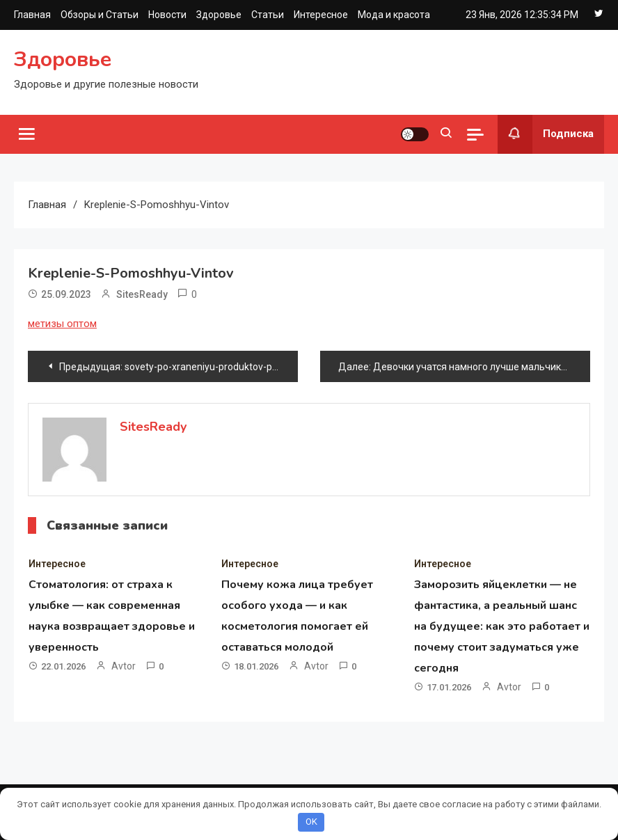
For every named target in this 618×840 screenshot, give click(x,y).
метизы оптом (62, 324)
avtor (124, 666)
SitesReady (142, 294)
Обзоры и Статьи (100, 15)
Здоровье (219, 15)
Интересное (321, 15)
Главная (32, 15)
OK (311, 822)
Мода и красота (394, 15)
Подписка (546, 134)
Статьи (268, 15)
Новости (167, 15)
